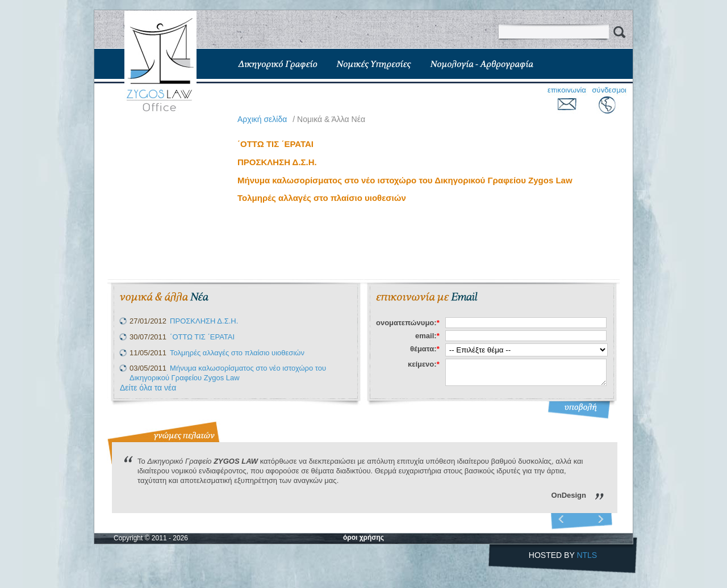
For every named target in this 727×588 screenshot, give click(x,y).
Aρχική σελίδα (262, 119)
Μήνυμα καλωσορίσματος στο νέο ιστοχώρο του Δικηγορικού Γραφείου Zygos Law (405, 180)
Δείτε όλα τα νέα (148, 388)
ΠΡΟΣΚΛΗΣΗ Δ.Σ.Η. (277, 162)
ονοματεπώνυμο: (408, 323)
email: (427, 336)
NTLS (587, 555)
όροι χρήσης (363, 537)
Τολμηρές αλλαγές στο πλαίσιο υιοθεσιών (322, 198)
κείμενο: (424, 364)
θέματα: (425, 349)
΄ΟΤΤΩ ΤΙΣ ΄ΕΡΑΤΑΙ (275, 144)
